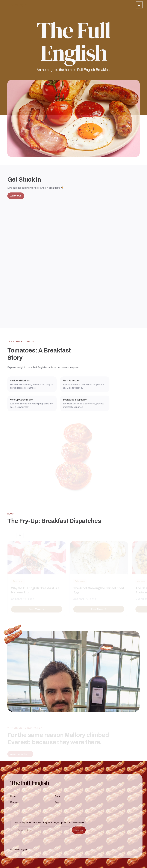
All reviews (16, 198)
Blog (57, 804)
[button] (139, 5)
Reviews (14, 804)
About (58, 798)
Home (13, 798)
